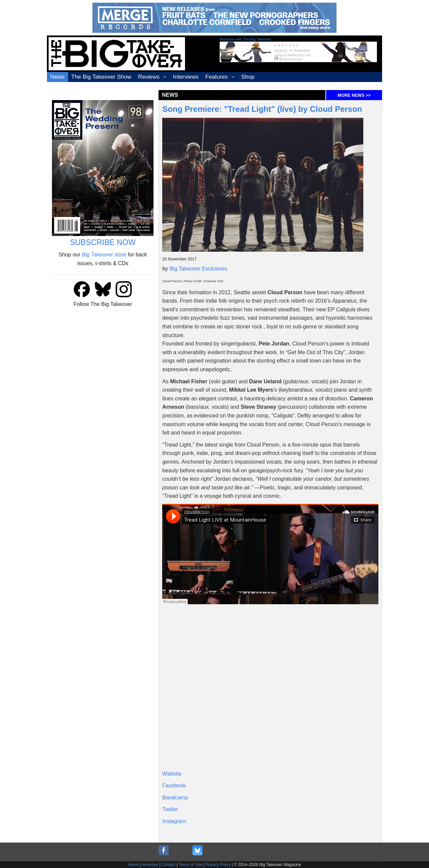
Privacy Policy (218, 865)
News (57, 77)
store (104, 255)
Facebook (174, 785)
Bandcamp (175, 798)
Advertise (150, 865)
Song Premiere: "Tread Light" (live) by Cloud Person (262, 109)
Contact (168, 865)
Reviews (149, 77)
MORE (354, 95)
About (133, 865)
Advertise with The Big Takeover (245, 39)
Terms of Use (191, 865)
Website (172, 774)
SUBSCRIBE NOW (103, 242)
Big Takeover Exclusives (198, 269)
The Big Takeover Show (101, 77)
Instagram (174, 821)
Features (217, 77)
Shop (248, 77)
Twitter (170, 809)
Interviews (186, 77)
